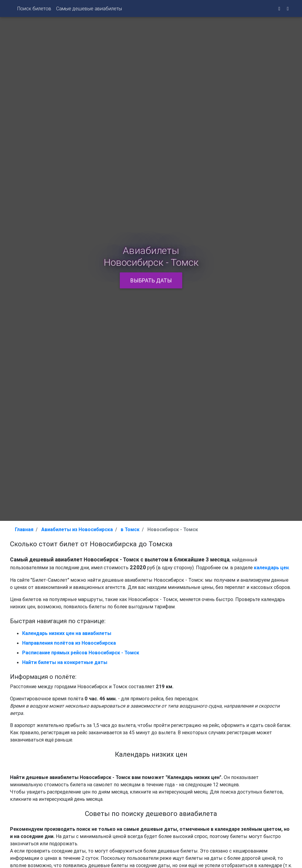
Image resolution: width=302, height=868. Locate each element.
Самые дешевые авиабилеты (89, 10)
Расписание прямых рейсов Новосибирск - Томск (81, 653)
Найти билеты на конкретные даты (65, 662)
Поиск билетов (34, 10)
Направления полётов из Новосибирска (69, 643)
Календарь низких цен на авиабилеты (67, 633)
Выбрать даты (151, 280)
